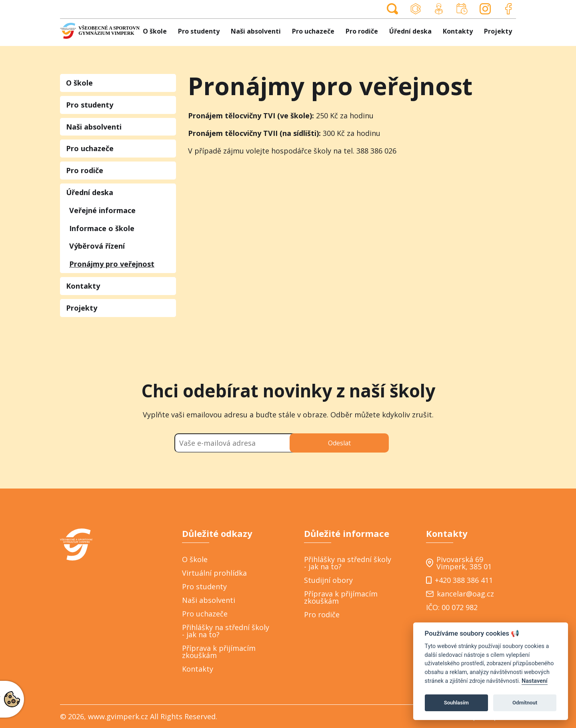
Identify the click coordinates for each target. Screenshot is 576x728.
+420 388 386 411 (459, 580)
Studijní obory (328, 580)
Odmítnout (525, 703)
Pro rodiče (362, 31)
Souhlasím (456, 703)
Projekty (498, 31)
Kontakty (458, 31)
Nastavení (535, 681)
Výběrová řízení (97, 246)
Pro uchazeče (313, 31)
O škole (155, 31)
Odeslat (339, 443)
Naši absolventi (256, 31)
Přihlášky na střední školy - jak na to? (226, 631)
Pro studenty (199, 31)
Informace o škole (102, 228)
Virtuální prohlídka (214, 573)
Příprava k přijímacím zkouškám (219, 652)
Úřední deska (410, 31)
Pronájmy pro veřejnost (112, 264)
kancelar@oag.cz (460, 594)
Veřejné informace (102, 210)
